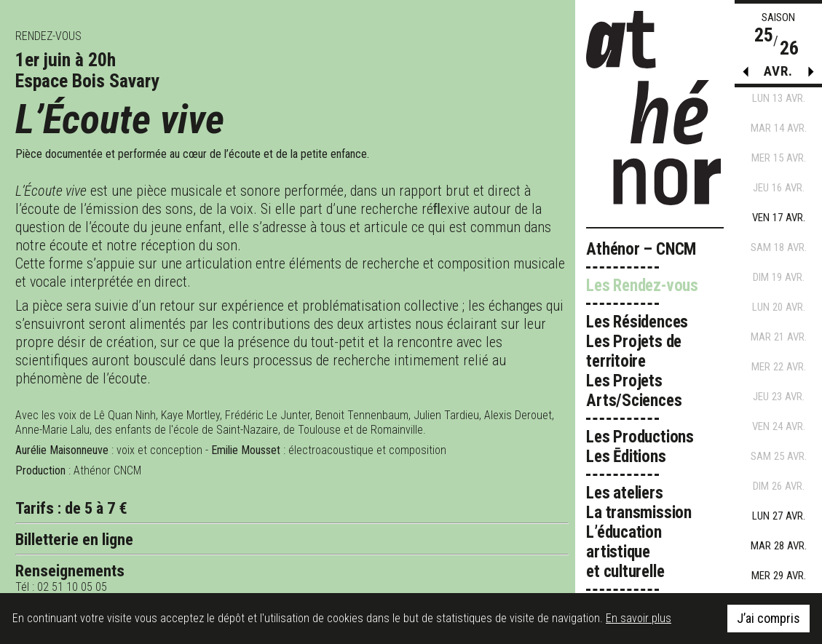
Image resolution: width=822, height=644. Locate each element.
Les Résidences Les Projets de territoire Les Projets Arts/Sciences (637, 361)
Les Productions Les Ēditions (640, 447)
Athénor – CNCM (641, 249)
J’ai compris (768, 618)
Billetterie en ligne (74, 539)
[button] (811, 75)
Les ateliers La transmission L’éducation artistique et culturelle (639, 532)
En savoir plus (639, 618)
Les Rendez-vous (642, 286)
